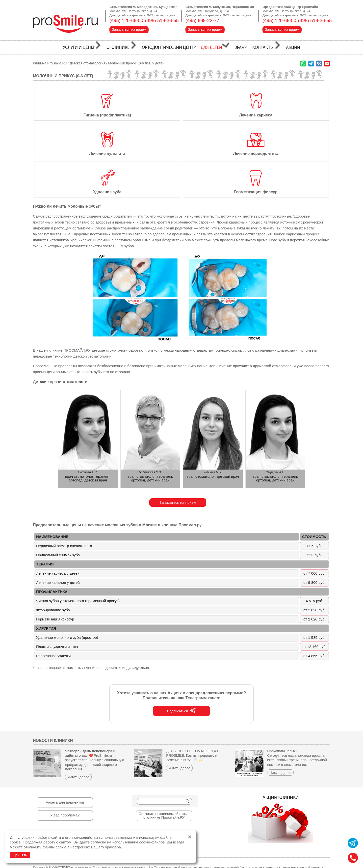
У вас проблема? (65, 777)
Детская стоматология (87, 63)
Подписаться (182, 672)
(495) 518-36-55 (162, 20)
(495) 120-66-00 (126, 20)
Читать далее (78, 739)
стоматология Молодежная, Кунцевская (65, 863)
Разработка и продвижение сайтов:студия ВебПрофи (304, 861)
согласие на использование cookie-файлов (128, 842)
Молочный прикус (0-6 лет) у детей (136, 63)
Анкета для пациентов (65, 764)
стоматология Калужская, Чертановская (133, 863)
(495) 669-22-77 (202, 20)
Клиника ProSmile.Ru (50, 63)
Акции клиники (281, 781)
